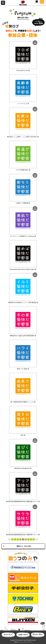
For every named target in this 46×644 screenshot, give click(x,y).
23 (28, 539)
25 (34, 539)
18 (15, 539)
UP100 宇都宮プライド (23, 3)
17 (12, 539)
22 (26, 539)
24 (31, 539)
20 (20, 539)
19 (18, 539)
